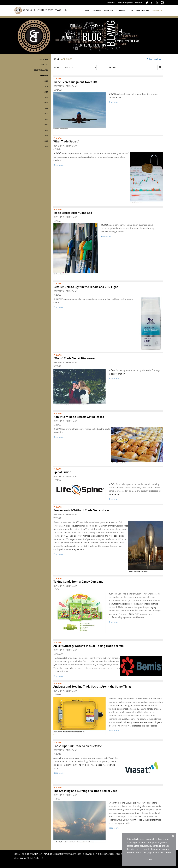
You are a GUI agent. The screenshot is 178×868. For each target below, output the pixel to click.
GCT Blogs (44, 59)
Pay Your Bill (111, 3)
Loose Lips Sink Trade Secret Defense (78, 746)
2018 (46, 125)
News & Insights (142, 11)
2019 (46, 119)
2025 (46, 87)
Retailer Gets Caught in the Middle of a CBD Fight (86, 287)
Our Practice (121, 11)
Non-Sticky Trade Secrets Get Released (79, 417)
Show (56, 68)
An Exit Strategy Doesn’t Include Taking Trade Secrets (88, 646)
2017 (46, 130)
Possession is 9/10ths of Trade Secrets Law (81, 510)
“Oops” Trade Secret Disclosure (74, 358)
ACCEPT (149, 860)
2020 (46, 114)
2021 (46, 108)
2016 (46, 136)
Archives (44, 76)
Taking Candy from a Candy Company (78, 582)
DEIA (131, 11)
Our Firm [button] (96, 11)
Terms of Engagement (125, 3)
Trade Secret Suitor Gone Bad (73, 213)
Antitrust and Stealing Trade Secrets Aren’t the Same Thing (92, 687)
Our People (108, 11)
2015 (46, 141)
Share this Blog (154, 59)
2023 (46, 97)
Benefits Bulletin (41, 70)
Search (112, 68)
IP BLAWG (44, 65)
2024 (46, 92)
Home (87, 11)
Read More (114, 102)
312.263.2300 (119, 854)
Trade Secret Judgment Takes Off (75, 82)
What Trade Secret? (66, 142)
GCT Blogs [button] (157, 11)
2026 (46, 81)
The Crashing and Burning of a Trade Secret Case (85, 791)
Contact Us (139, 3)
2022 (46, 103)
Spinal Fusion (62, 472)
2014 (46, 147)
